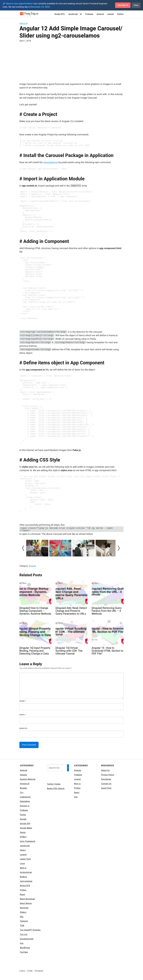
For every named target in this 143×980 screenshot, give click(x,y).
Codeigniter (25, 797)
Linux (22, 864)
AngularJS (25, 784)
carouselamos (51, 162)
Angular (24, 23)
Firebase (89, 14)
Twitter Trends (54, 784)
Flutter (23, 815)
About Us (105, 771)
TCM (22, 926)
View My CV (122, 5)
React (23, 895)
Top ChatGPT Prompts (30, 930)
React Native (26, 904)
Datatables (25, 802)
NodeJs (23, 877)
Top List (24, 935)
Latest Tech (25, 859)
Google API (25, 824)
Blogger (24, 788)
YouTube (24, 952)
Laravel (111, 14)
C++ (22, 793)
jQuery (23, 850)
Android (100, 14)
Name (23, 701)
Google (23, 819)
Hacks (23, 833)
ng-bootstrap (26, 873)
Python (120, 14)
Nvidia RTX (60, 14)
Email (23, 715)
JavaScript (73, 14)
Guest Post (106, 788)
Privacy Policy (108, 775)
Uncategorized (27, 939)
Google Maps (26, 828)
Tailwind (24, 921)
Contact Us (106, 784)
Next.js (23, 868)
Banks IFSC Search (56, 789)
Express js (25, 806)
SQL (22, 917)
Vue (22, 943)
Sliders (23, 912)
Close (136, 5)
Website (23, 729)
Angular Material (28, 779)
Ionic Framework (28, 842)
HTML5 (23, 837)
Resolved (24, 908)
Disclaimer (106, 779)
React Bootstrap (27, 899)
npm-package (26, 881)
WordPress (25, 948)
